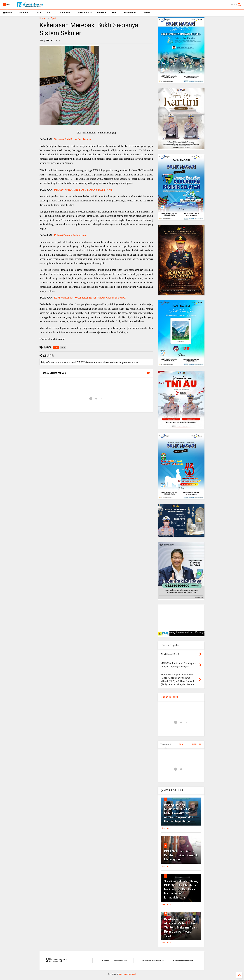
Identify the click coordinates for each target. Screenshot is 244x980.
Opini (53, 18)
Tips (114, 13)
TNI (39, 13)
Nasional (23, 13)
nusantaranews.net (128, 974)
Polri (50, 13)
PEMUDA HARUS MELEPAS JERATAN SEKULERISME (83, 190)
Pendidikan (130, 13)
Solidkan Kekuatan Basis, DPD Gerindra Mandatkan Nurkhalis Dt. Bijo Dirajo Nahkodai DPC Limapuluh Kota (181, 889)
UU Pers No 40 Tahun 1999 (154, 961)
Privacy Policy (120, 961)
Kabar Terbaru (169, 697)
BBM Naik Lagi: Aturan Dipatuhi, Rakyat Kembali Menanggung (181, 855)
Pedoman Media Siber (183, 961)
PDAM (147, 13)
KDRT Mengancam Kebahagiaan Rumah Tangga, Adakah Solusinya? (90, 298)
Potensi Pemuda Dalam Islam (70, 235)
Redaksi (106, 961)
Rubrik (102, 13)
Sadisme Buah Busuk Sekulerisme (73, 139)
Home (8, 13)
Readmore (166, 828)
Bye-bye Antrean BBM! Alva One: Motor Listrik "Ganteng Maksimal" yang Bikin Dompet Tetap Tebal (181, 927)
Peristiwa (65, 13)
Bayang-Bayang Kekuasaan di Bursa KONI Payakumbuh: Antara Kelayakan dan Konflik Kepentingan (178, 813)
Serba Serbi (85, 13)
